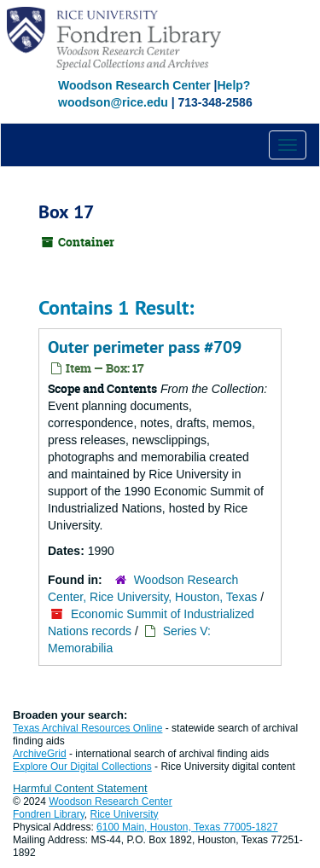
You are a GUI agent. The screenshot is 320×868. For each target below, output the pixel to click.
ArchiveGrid (40, 754)
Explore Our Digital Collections (82, 767)
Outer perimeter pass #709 (145, 347)
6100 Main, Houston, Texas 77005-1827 (187, 827)
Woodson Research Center (134, 85)
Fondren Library (49, 814)
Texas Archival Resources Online (87, 728)
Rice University (125, 814)
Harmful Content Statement (80, 788)
